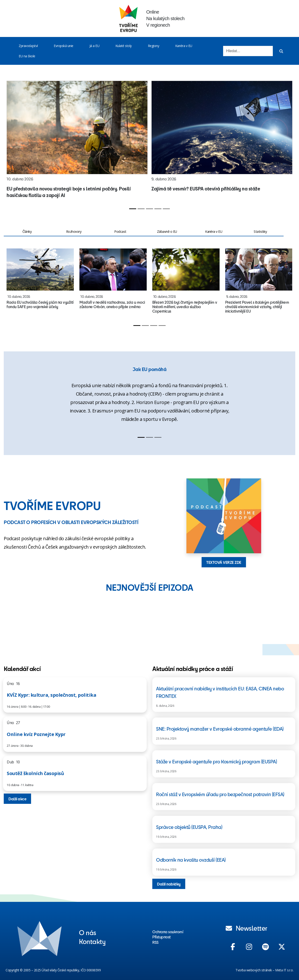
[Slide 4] (158, 209)
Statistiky (260, 231)
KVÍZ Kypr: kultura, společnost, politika (52, 695)
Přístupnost (162, 937)
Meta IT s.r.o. (284, 970)
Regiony (154, 46)
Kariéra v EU (184, 46)
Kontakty (92, 941)
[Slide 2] (141, 209)
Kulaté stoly (124, 46)
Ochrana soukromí (168, 932)
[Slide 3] (149, 209)
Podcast (120, 231)
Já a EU (94, 46)
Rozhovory (74, 231)
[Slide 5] (166, 209)
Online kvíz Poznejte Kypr (36, 734)
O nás (88, 932)
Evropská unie (64, 46)
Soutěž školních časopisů (35, 773)
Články (27, 231)
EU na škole (27, 56)
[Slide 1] (133, 209)
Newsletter (246, 928)
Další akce (17, 799)
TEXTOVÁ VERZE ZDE (224, 562)
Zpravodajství (28, 46)
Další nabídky (169, 884)
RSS (155, 942)
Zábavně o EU (167, 231)
